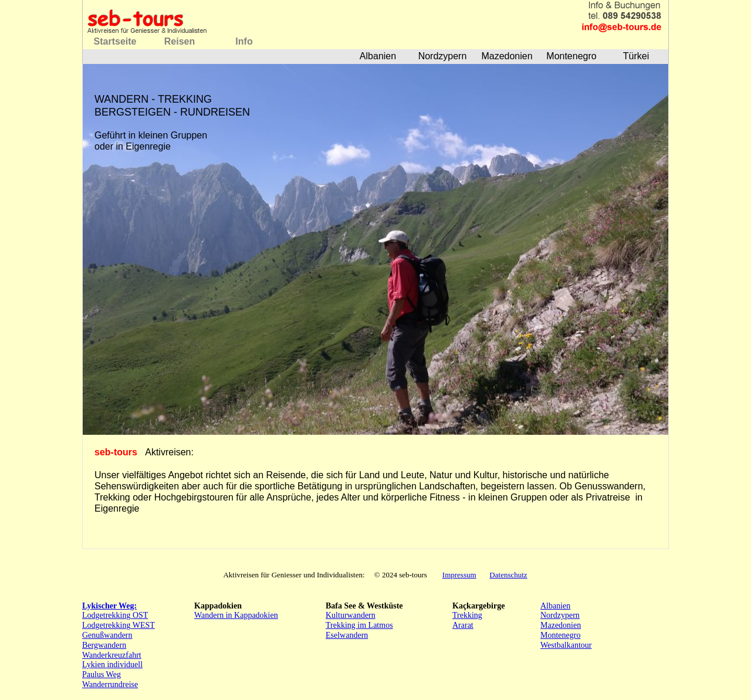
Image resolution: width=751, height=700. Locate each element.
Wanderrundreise (110, 684)
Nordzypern (560, 615)
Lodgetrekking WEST (119, 625)
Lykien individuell (112, 665)
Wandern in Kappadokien (236, 615)
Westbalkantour (566, 645)
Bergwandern (104, 645)
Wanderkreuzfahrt (112, 655)
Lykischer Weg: (109, 606)
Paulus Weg (102, 674)
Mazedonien (561, 625)
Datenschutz (508, 575)
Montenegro (560, 635)
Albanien (555, 606)
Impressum (459, 575)
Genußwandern (107, 635)
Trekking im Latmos (359, 625)
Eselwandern (347, 635)
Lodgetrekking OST (115, 615)
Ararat (463, 625)
